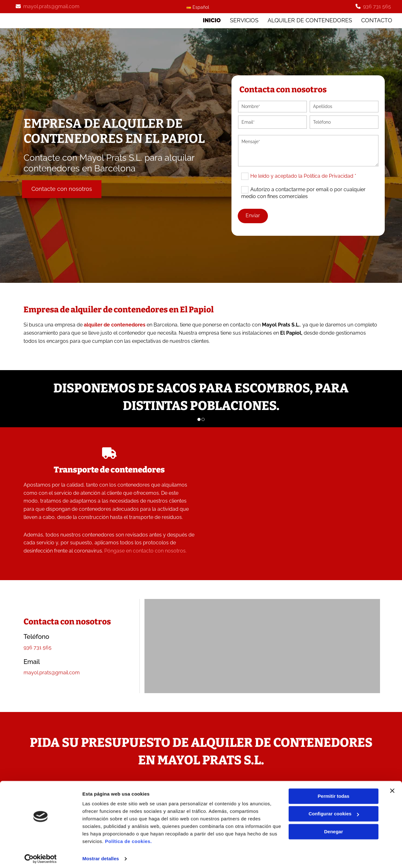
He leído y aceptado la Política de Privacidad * (303, 175)
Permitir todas (334, 793)
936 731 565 (377, 6)
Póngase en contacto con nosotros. (145, 550)
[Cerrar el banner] (392, 788)
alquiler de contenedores (115, 324)
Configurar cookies (334, 811)
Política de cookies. (128, 838)
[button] (62, 189)
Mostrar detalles (101, 856)
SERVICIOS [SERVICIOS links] (244, 20)
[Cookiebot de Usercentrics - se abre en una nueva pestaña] (41, 856)
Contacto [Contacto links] (377, 20)
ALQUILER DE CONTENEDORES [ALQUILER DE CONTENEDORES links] (310, 20)
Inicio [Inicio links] (211, 20)
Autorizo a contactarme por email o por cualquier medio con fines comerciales (303, 192)
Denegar (334, 829)
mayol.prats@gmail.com (51, 6)
